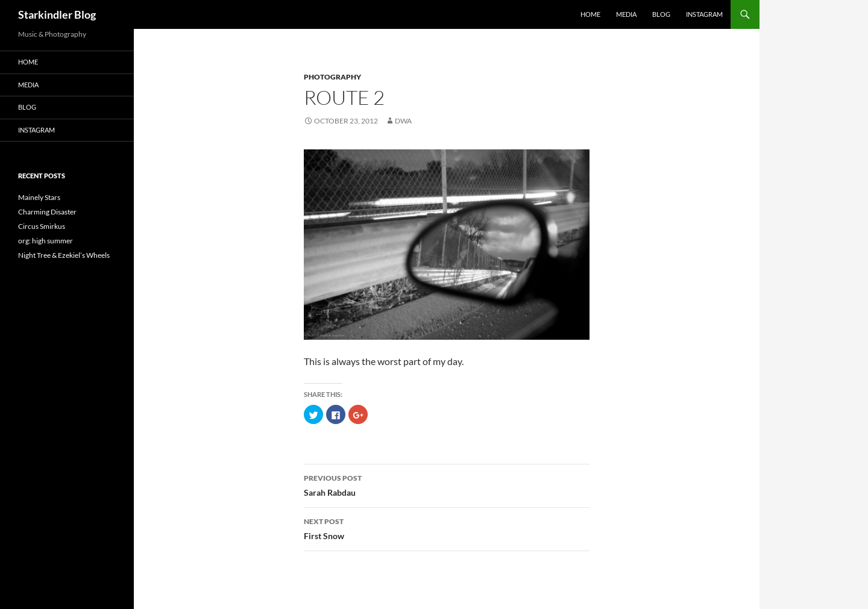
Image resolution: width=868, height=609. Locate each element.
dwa (403, 121)
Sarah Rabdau (447, 484)
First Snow (447, 528)
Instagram (704, 14)
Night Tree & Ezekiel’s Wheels (64, 255)
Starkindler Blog (57, 14)
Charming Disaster (47, 212)
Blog (661, 14)
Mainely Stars (39, 197)
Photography (332, 77)
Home (590, 14)
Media (626, 14)
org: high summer (46, 241)
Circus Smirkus (42, 226)
